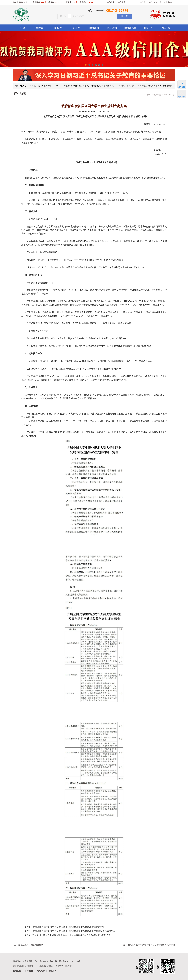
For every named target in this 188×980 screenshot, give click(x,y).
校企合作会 (94, 28)
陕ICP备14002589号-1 (44, 961)
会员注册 (122, 2)
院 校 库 (58, 28)
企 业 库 (76, 28)
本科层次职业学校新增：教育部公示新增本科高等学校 (150, 945)
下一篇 (122, 945)
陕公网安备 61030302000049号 (68, 961)
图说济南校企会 (130, 86)
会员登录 (111, 2)
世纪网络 (69, 966)
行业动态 (171, 95)
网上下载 (166, 28)
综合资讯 (40, 28)
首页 (154, 95)
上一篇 (17, 945)
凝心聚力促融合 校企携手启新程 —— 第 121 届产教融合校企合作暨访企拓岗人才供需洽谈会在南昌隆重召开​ (72, 86)
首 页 (22, 28)
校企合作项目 (130, 28)
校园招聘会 (112, 28)
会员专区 (148, 28)
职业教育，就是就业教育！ (33, 945)
